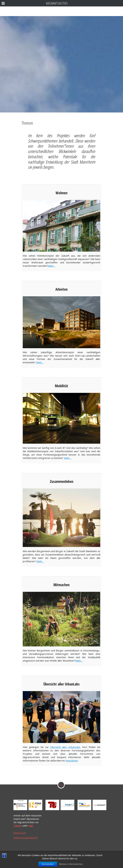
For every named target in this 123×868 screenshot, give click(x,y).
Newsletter (72, 761)
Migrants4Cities (57, 3)
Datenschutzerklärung (25, 837)
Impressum (20, 833)
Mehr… (52, 266)
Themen (27, 123)
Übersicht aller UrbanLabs (65, 747)
